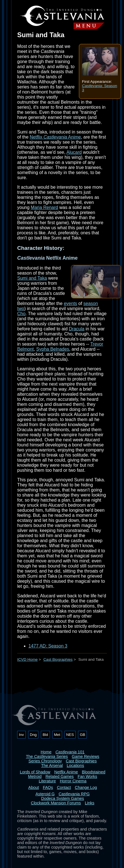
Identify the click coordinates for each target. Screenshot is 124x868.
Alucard (74, 152)
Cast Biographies (58, 659)
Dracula (77, 329)
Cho (21, 314)
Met (57, 735)
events (70, 303)
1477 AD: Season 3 (48, 646)
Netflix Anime (55, 137)
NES (70, 735)
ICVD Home (27, 659)
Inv (21, 735)
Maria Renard (44, 207)
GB (82, 735)
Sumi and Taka (32, 278)
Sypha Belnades (53, 349)
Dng (33, 735)
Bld (45, 735)
